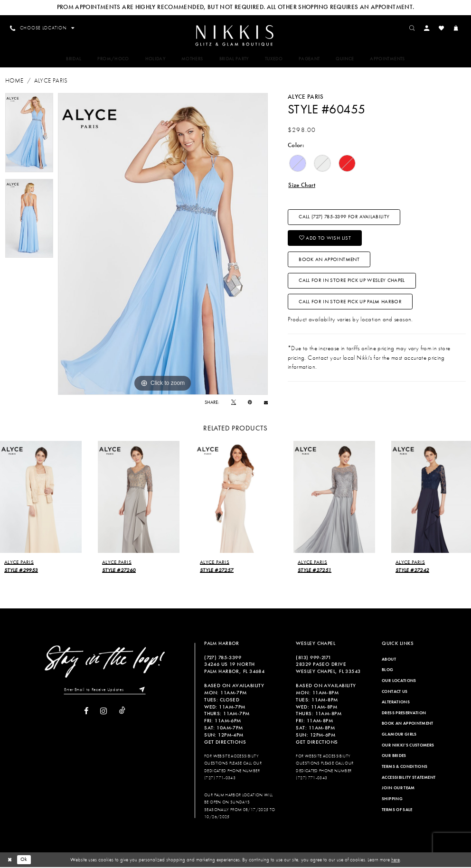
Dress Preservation (404, 713)
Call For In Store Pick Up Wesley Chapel (352, 283)
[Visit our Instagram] (104, 712)
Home (14, 81)
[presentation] (41, 498)
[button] (428, 28)
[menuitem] (235, 35)
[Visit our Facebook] (86, 712)
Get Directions (225, 743)
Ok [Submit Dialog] (24, 860)
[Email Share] (266, 403)
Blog (387, 671)
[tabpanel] (29, 133)
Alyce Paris (51, 81)
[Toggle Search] (414, 28)
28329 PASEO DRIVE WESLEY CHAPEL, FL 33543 (328, 668)
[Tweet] (234, 403)
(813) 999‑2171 (313, 658)
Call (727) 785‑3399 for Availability (344, 218)
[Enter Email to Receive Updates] (105, 691)
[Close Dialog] (10, 860)
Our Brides (394, 756)
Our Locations (399, 681)
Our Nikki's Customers (408, 746)
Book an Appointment (330, 261)
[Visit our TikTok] (122, 712)
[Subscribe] (142, 691)
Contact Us (395, 692)
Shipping (392, 800)
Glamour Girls (399, 735)
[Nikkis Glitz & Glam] (235, 36)
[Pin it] (250, 403)
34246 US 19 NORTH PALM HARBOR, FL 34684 (234, 668)
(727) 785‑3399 (223, 658)
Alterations (396, 703)
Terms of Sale (397, 810)
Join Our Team (398, 789)
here (396, 860)
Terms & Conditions (405, 767)
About (389, 660)
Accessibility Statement (409, 778)
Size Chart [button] (302, 185)
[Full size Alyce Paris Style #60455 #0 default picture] (163, 245)
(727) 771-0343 (220, 779)
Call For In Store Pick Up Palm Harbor (351, 305)
